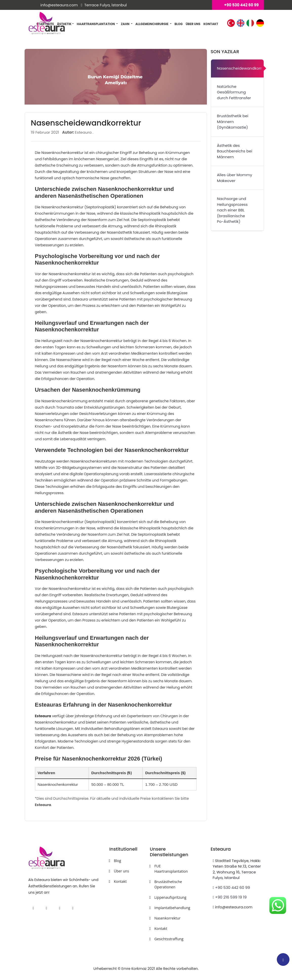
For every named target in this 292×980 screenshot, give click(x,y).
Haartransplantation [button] (96, 24)
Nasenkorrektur (167, 918)
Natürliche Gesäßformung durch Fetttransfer (234, 92)
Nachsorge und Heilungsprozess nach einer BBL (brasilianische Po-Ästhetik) (232, 210)
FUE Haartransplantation (168, 869)
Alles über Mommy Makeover (235, 178)
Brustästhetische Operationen (168, 884)
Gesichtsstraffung (168, 939)
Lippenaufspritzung (168, 897)
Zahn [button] (125, 24)
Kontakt (211, 24)
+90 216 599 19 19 (229, 897)
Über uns (193, 24)
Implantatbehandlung (168, 908)
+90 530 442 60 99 (231, 887)
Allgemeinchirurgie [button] (152, 24)
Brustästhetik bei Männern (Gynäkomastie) (233, 122)
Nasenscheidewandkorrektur (240, 68)
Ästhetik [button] (65, 24)
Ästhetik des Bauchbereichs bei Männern (235, 151)
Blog (179, 24)
